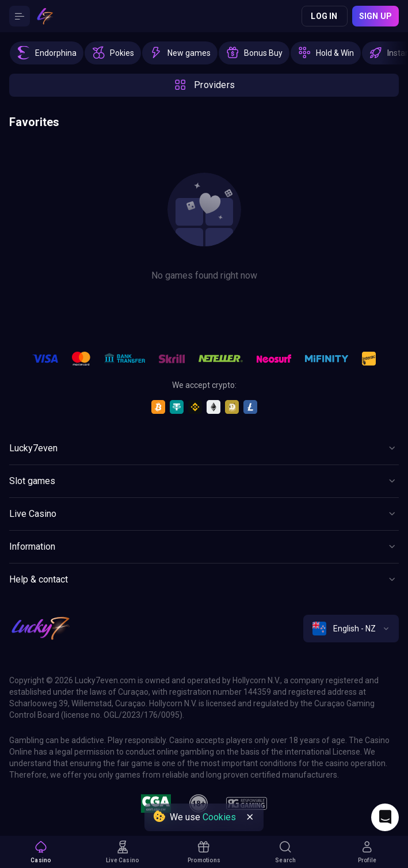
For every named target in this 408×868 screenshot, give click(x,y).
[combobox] (351, 629)
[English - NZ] (351, 629)
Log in (324, 16)
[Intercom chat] (385, 817)
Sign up (375, 16)
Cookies (219, 817)
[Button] (20, 16)
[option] (47, 53)
